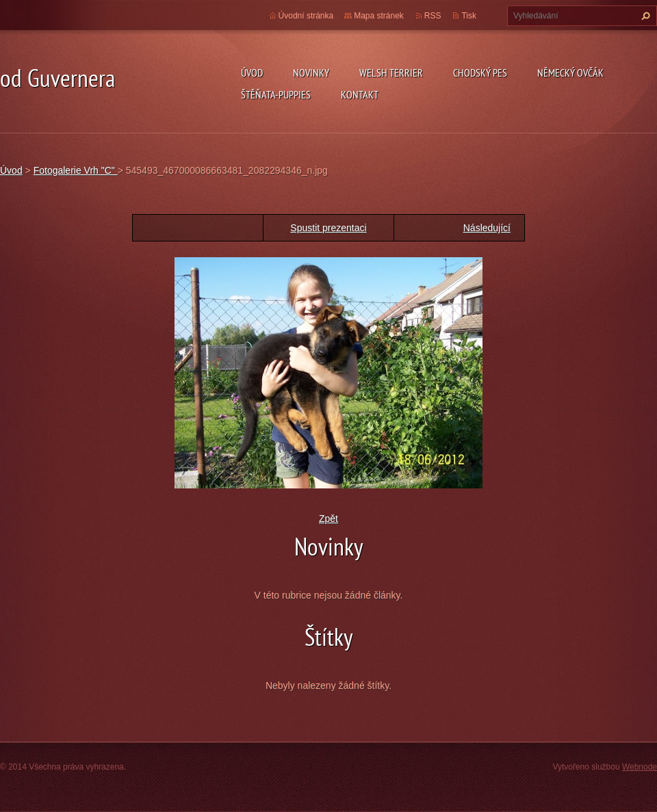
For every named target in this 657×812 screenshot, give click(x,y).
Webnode (640, 767)
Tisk (469, 16)
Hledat (644, 16)
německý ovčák (570, 73)
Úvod (252, 73)
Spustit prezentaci (328, 228)
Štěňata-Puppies (276, 94)
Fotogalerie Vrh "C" (76, 170)
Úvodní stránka (306, 16)
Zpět (328, 519)
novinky (311, 73)
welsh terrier (391, 73)
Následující (487, 228)
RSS (433, 16)
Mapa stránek (379, 16)
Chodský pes (480, 73)
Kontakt (360, 94)
